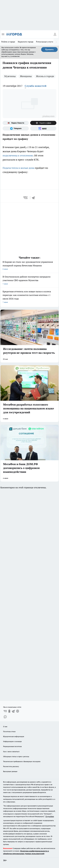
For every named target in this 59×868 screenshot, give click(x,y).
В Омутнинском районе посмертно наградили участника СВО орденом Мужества (29, 280)
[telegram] (34, 198)
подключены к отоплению (18, 155)
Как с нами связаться (11, 751)
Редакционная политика (12, 746)
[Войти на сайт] (55, 34)
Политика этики (9, 731)
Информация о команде (12, 741)
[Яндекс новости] (16, 123)
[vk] (26, 198)
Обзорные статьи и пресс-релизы (16, 756)
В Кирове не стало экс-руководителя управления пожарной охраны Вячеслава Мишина (29, 266)
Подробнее (50, 816)
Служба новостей (36, 86)
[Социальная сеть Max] (43, 128)
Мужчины (10, 76)
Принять (49, 49)
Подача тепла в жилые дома (19, 168)
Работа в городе (8, 42)
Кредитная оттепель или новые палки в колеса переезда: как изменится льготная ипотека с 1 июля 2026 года (29, 297)
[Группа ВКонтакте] (5, 711)
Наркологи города (26, 42)
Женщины (26, 76)
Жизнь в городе (45, 76)
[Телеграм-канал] (16, 128)
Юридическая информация (14, 736)
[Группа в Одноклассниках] (9, 711)
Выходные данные (10, 771)
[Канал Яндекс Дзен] (43, 123)
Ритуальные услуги (45, 42)
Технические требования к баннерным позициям (22, 761)
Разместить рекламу (11, 766)
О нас (5, 726)
